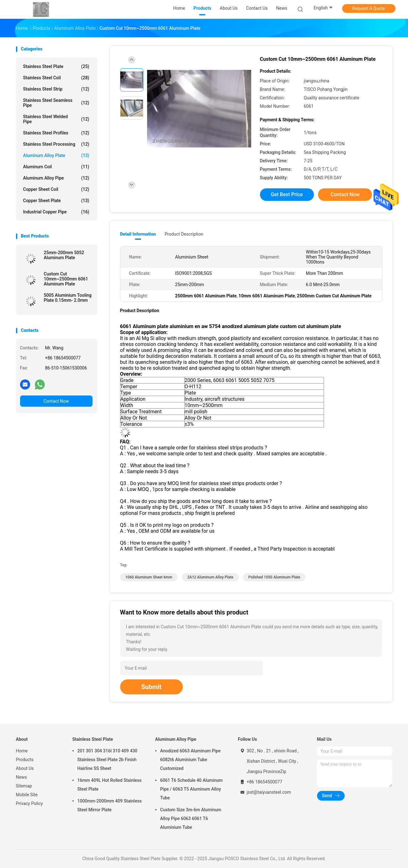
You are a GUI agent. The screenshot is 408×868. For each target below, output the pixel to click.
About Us (25, 768)
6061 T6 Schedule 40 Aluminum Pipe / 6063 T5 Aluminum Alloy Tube (192, 789)
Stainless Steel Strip (56, 89)
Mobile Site (27, 795)
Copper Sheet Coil (56, 189)
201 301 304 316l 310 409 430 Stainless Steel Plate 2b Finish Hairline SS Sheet (108, 760)
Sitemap (24, 786)
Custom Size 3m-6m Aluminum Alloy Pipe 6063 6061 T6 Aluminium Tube (191, 818)
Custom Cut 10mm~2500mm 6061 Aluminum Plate (66, 279)
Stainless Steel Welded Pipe (56, 119)
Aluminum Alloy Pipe (56, 178)
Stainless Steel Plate (56, 66)
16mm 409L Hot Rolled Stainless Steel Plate (110, 785)
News (21, 777)
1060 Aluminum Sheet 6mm (149, 577)
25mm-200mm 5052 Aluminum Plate (64, 255)
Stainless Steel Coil (56, 78)
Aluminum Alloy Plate (56, 155)
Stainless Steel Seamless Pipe (56, 103)
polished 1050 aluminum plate (274, 577)
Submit (151, 687)
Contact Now (56, 401)
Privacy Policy (29, 803)
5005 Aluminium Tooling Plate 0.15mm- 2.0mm (68, 298)
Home (22, 751)
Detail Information (138, 234)
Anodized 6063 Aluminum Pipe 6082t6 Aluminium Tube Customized (191, 760)
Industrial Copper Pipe (56, 212)
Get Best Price (287, 194)
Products (25, 760)
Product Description (184, 234)
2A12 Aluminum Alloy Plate (210, 577)
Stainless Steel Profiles (56, 133)
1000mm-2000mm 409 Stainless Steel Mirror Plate (110, 805)
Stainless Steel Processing (56, 144)
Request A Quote (368, 8)
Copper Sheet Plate (56, 201)
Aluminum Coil (56, 167)
